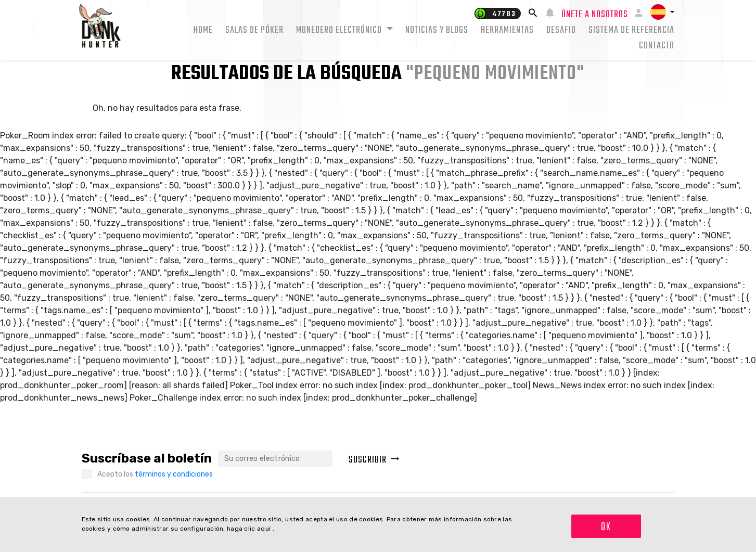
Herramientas (507, 30)
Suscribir (374, 460)
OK (606, 527)
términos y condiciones (174, 474)
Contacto (657, 46)
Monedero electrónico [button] (340, 30)
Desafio (561, 30)
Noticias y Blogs (437, 30)
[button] (662, 12)
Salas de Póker (254, 30)
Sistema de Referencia (631, 30)
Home (203, 30)
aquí (265, 529)
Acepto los (155, 474)
